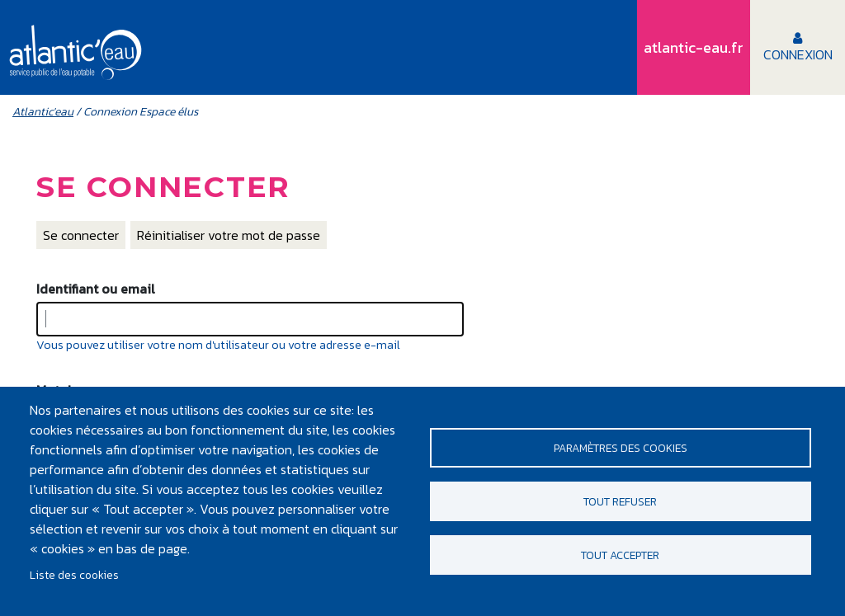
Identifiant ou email (96, 289)
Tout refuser (620, 501)
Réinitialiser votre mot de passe (229, 235)
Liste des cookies (74, 575)
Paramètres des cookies (621, 448)
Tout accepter (620, 555)
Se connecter (81, 235)
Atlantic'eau (43, 112)
